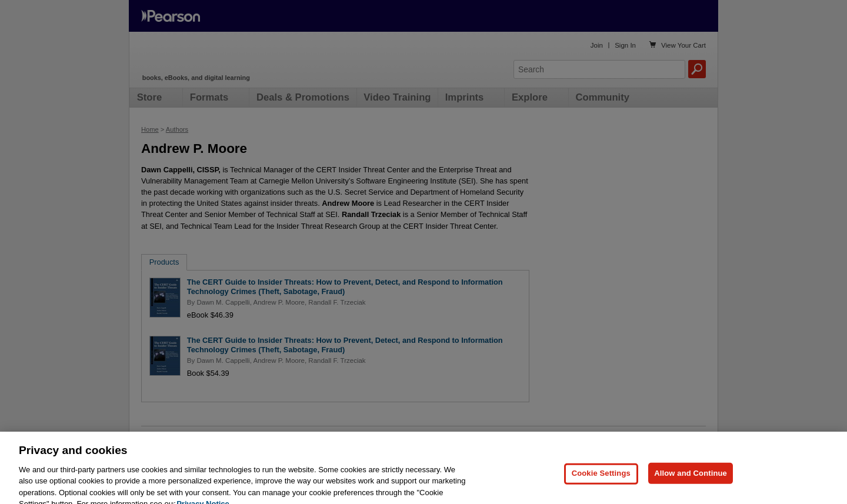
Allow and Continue (691, 487)
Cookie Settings (601, 487)
